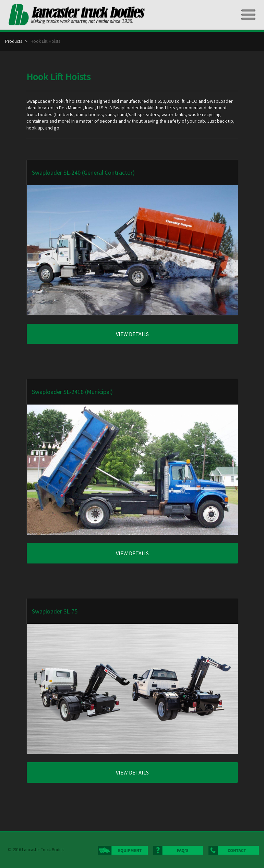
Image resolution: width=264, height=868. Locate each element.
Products (15, 41)
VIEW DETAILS (132, 334)
